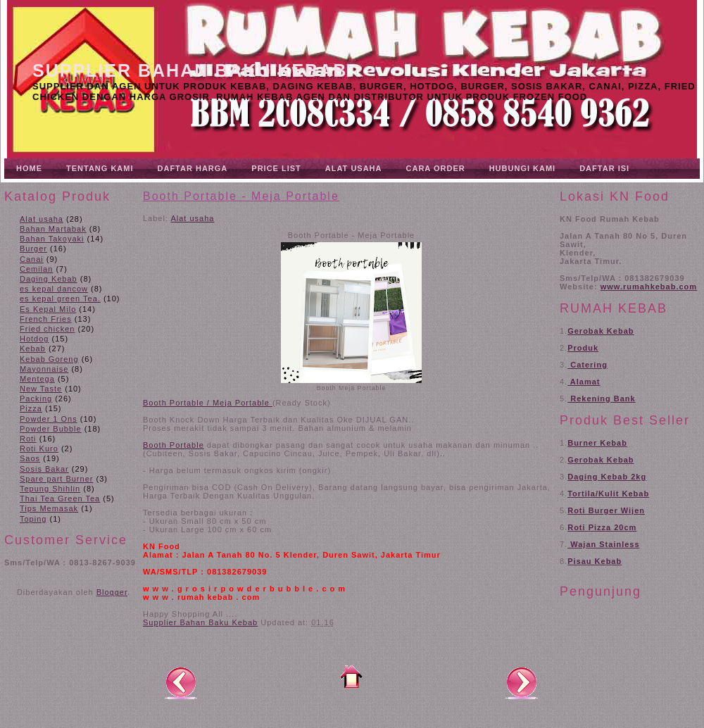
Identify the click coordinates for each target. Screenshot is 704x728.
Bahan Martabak (53, 229)
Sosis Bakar (44, 469)
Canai (32, 259)
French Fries (46, 319)
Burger (33, 249)
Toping (33, 519)
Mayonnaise (44, 369)
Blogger (112, 592)
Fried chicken (47, 329)
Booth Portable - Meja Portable (241, 196)
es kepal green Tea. (60, 299)
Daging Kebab (49, 279)
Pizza (31, 408)
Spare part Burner (56, 479)
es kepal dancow (54, 289)
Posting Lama (522, 682)
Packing (36, 398)
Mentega (37, 379)
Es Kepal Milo (48, 309)
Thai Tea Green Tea (60, 498)
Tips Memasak (49, 508)
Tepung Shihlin (50, 489)
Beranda (351, 677)
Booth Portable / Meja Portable (208, 403)
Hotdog (34, 339)
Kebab (33, 349)
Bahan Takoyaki (52, 239)
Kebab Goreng (49, 359)
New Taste (41, 389)
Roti (28, 439)
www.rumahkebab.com (649, 287)
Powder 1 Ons (49, 419)
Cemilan (36, 269)
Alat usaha (42, 219)
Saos (30, 458)
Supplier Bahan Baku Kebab (190, 70)
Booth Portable (174, 445)
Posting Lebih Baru (181, 682)
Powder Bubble (51, 429)
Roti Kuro (39, 448)
